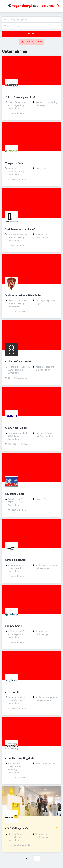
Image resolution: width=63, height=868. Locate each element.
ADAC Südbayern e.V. (17, 828)
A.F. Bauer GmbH (14, 494)
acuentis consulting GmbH (20, 758)
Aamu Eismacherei (16, 560)
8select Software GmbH (18, 362)
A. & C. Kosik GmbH (16, 428)
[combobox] (31, 20)
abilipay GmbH (14, 626)
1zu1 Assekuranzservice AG (20, 229)
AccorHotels (12, 692)
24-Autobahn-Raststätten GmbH (23, 295)
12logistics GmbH (15, 163)
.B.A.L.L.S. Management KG (20, 97)
